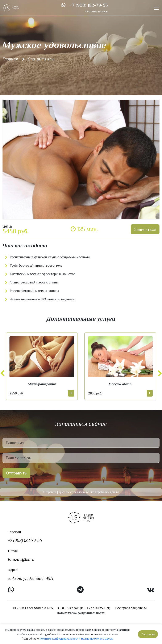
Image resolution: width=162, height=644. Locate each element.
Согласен (148, 634)
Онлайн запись (97, 11)
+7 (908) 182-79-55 (89, 5)
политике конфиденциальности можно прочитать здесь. (77, 639)
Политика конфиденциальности (81, 613)
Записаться (145, 229)
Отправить (16, 473)
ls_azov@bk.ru (21, 559)
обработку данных (107, 492)
